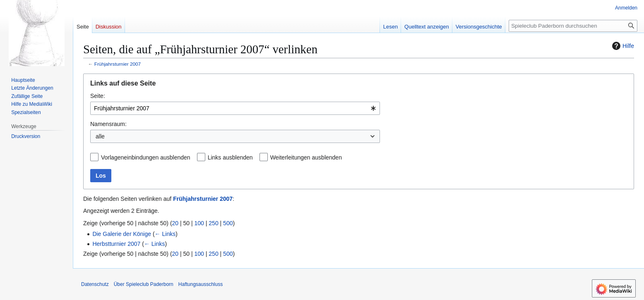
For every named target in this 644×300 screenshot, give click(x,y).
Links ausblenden (230, 157)
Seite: (98, 96)
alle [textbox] (100, 136)
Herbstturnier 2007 (116, 244)
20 (175, 223)
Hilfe (622, 46)
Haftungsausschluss (201, 284)
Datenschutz (95, 284)
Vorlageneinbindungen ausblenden (146, 157)
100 (199, 223)
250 (213, 223)
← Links (165, 234)
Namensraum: (108, 124)
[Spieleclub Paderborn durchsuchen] (573, 26)
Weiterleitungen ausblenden (306, 157)
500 (228, 223)
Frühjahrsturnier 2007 (118, 64)
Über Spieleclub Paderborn (144, 284)
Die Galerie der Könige (122, 234)
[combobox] (235, 108)
